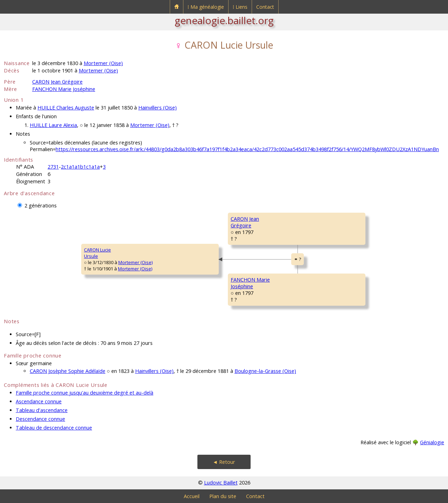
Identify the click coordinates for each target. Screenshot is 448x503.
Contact (265, 7)
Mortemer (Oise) (103, 63)
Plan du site (223, 496)
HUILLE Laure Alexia (53, 125)
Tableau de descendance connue (54, 428)
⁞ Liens (240, 7)
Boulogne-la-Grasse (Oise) (265, 371)
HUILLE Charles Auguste (66, 108)
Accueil (192, 496)
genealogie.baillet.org (224, 20)
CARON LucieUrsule (97, 253)
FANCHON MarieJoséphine (250, 283)
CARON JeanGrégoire (245, 222)
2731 (53, 167)
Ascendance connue (39, 401)
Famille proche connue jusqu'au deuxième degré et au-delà (85, 393)
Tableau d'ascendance (42, 410)
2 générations (41, 206)
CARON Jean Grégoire (57, 82)
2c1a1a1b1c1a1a (80, 167)
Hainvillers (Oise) (157, 108)
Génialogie (432, 442)
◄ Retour (224, 462)
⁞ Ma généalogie (206, 7)
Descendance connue (40, 419)
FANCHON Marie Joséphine (64, 89)
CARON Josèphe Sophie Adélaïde (68, 371)
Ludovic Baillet (221, 483)
